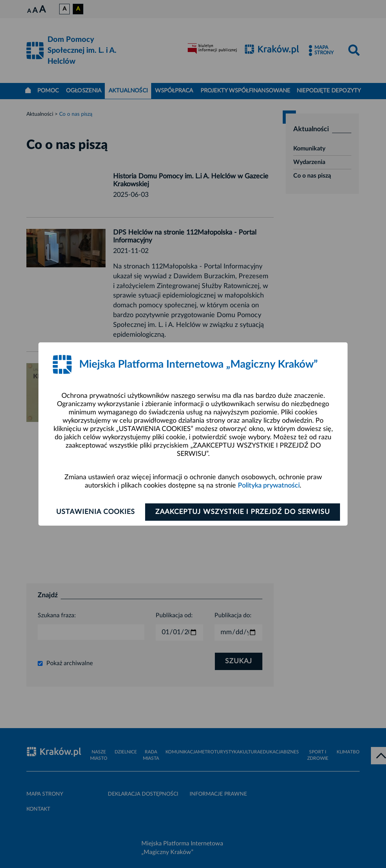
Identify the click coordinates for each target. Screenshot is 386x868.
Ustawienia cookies (96, 512)
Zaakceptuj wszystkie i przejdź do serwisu (243, 512)
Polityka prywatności (269, 486)
